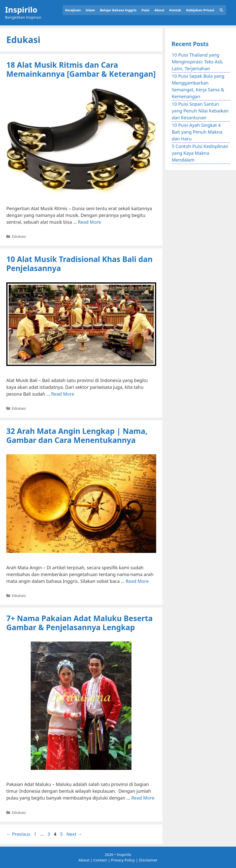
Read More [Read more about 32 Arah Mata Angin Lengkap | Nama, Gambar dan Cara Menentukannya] (137, 581)
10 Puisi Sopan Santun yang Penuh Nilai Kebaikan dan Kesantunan (200, 111)
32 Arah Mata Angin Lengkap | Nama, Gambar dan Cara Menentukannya (77, 436)
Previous (18, 834)
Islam (90, 10)
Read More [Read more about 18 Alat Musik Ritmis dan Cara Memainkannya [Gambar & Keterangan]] (89, 222)
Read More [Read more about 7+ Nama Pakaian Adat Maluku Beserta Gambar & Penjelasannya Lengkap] (143, 798)
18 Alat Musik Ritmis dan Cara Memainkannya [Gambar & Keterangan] (81, 69)
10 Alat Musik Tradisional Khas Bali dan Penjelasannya (79, 264)
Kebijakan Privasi (200, 10)
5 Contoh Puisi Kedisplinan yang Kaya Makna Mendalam (200, 153)
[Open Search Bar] (221, 10)
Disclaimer (148, 860)
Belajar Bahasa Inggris (118, 10)
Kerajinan (73, 10)
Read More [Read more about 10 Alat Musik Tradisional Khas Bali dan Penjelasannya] (63, 394)
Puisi (145, 10)
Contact (100, 860)
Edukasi (19, 236)
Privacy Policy (123, 860)
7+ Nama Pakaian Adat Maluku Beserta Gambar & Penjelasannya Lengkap (79, 623)
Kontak (175, 10)
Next (74, 834)
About (159, 10)
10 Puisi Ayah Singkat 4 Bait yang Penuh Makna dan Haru (197, 132)
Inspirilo (21, 10)
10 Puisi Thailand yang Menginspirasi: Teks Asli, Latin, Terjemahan (198, 62)
